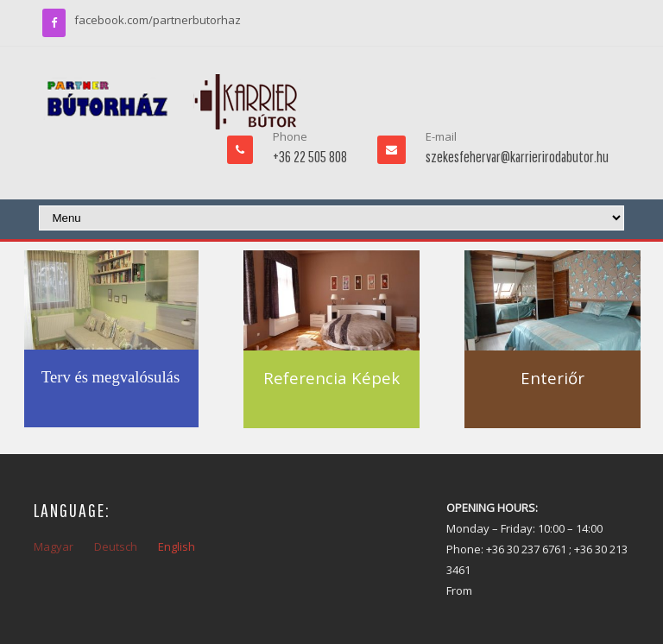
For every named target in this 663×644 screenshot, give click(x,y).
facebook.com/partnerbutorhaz (158, 20)
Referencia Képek (331, 378)
